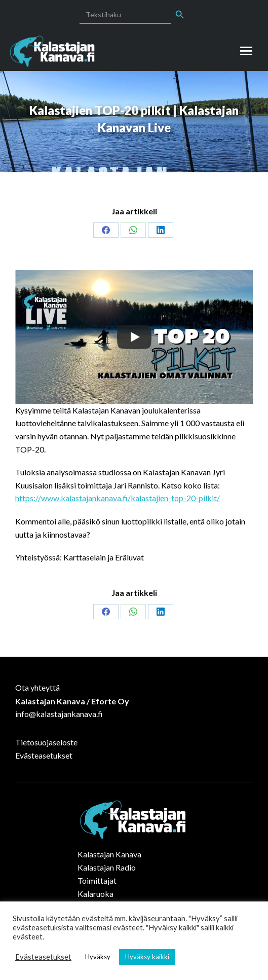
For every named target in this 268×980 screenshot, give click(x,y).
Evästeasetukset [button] (43, 957)
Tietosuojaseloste (46, 742)
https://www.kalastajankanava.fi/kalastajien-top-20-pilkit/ (118, 498)
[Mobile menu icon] (246, 51)
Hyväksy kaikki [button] (147, 957)
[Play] (134, 337)
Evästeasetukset (44, 755)
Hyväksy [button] (98, 957)
